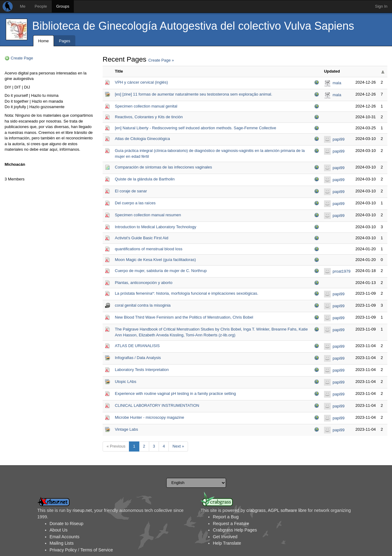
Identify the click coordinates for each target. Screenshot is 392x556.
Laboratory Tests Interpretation (142, 370)
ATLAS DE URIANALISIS (137, 346)
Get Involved (225, 537)
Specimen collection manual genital (146, 106)
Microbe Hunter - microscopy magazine (149, 417)
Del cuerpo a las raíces (135, 203)
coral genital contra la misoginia (143, 305)
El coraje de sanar (131, 191)
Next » (178, 446)
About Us (59, 530)
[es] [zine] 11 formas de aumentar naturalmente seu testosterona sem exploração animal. (194, 94)
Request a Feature (231, 524)
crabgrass (256, 510)
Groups (63, 6)
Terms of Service (96, 550)
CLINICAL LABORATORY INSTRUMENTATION (157, 405)
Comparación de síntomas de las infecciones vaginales (163, 167)
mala (337, 83)
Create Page (22, 58)
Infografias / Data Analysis (138, 358)
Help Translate (227, 543)
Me (23, 6)
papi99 (339, 139)
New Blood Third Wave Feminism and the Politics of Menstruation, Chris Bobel (184, 317)
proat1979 (342, 271)
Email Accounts (65, 537)
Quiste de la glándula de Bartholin (145, 179)
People (41, 6)
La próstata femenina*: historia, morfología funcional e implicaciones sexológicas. (187, 293)
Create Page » (161, 60)
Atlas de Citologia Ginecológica (142, 139)
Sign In (381, 6)
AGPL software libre (287, 510)
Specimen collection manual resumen (148, 215)
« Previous (116, 446)
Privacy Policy (63, 550)
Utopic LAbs (126, 382)
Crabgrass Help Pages (235, 530)
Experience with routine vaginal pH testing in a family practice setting (175, 393)
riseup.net (82, 510)
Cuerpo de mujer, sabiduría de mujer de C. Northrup (161, 271)
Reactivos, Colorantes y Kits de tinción (149, 117)
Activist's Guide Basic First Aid (141, 238)
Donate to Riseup (66, 524)
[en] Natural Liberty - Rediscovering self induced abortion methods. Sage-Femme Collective (196, 128)
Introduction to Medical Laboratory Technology (156, 227)
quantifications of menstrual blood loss (149, 249)
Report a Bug (226, 517)
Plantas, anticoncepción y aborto (144, 283)
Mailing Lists (62, 543)
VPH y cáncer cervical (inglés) (141, 82)
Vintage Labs (126, 429)
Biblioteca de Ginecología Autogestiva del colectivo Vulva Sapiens (193, 26)
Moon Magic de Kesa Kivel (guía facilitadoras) (155, 260)
